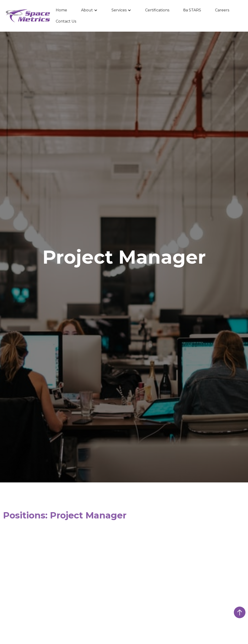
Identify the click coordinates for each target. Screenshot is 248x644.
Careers (222, 10)
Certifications (157, 10)
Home (61, 10)
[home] (28, 16)
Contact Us (66, 21)
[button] (89, 10)
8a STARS (192, 10)
